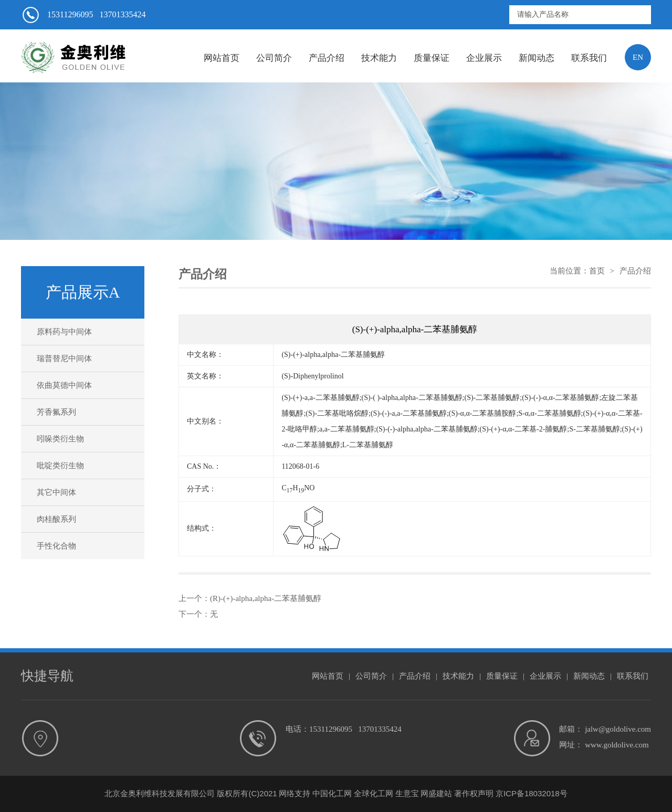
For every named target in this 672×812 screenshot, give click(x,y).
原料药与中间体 (64, 332)
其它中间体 (56, 492)
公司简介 (274, 58)
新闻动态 (537, 58)
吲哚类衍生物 (60, 439)
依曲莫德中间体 (64, 385)
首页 (597, 271)
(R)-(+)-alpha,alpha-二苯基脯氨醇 (266, 598)
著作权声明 (474, 793)
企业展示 (484, 58)
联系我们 (589, 58)
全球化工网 (374, 793)
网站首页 (222, 58)
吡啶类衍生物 (60, 466)
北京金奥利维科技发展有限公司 (160, 793)
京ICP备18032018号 (532, 793)
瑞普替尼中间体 (64, 358)
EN (638, 57)
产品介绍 (327, 58)
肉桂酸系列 (56, 519)
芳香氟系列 (56, 412)
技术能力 (379, 58)
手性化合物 (56, 546)
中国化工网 (332, 793)
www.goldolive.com (617, 745)
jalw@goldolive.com (618, 729)
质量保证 (432, 58)
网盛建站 (436, 793)
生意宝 (407, 793)
